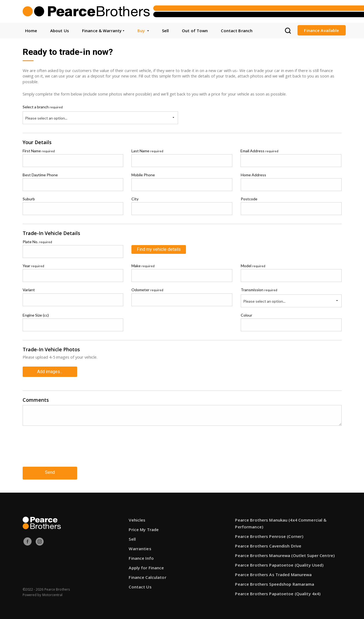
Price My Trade (144, 528)
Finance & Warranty (103, 31)
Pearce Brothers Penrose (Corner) (269, 534)
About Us (60, 31)
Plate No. (37, 242)
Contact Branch (237, 31)
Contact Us (140, 585)
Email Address (259, 151)
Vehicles (137, 518)
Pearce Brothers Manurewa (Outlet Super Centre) (285, 553)
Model (253, 266)
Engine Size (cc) (36, 315)
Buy (143, 31)
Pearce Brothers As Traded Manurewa (273, 573)
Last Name (147, 151)
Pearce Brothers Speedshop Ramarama (275, 582)
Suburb (29, 199)
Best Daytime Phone (40, 175)
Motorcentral (52, 593)
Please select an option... (46, 118)
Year (33, 266)
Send (50, 471)
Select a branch (43, 107)
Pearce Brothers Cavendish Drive (268, 544)
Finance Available (321, 30)
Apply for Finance (146, 566)
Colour (246, 315)
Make (143, 266)
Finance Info (141, 556)
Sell (165, 31)
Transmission (259, 290)
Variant (29, 290)
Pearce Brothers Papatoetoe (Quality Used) (279, 563)
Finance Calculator (147, 575)
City (135, 199)
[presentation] (64, 450)
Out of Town (195, 31)
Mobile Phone (143, 175)
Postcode (249, 199)
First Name (39, 151)
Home (31, 31)
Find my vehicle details (159, 249)
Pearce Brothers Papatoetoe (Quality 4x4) (278, 592)
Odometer (147, 290)
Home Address (253, 175)
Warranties (140, 547)
